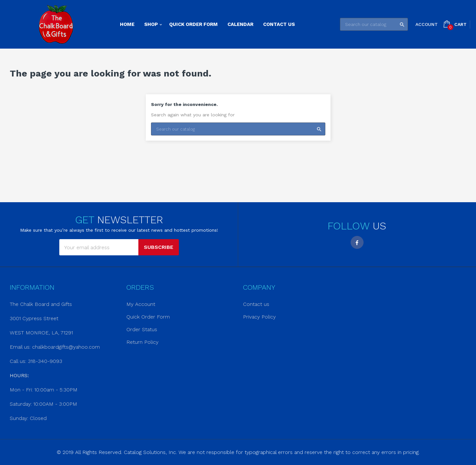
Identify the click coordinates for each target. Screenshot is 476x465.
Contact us (256, 304)
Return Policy (142, 342)
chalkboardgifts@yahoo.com (66, 347)
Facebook (357, 242)
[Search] (374, 24)
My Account (141, 304)
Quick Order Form (148, 317)
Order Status (142, 329)
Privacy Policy (259, 317)
